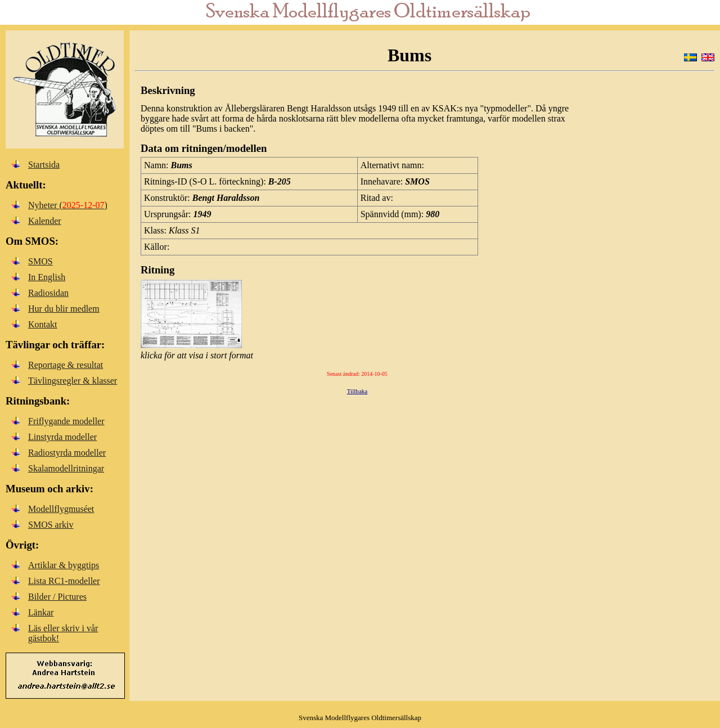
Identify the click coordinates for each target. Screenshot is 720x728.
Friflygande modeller (66, 421)
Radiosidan (48, 293)
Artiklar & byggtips (64, 565)
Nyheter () (68, 205)
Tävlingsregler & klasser (73, 381)
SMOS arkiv (51, 525)
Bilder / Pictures (57, 597)
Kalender (45, 221)
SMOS (40, 261)
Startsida (44, 165)
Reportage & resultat (66, 365)
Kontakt (43, 324)
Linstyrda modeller (62, 437)
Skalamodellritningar (66, 468)
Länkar (41, 612)
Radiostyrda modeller (67, 453)
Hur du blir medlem (64, 309)
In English (47, 277)
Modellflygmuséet (61, 509)
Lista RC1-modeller (64, 581)
